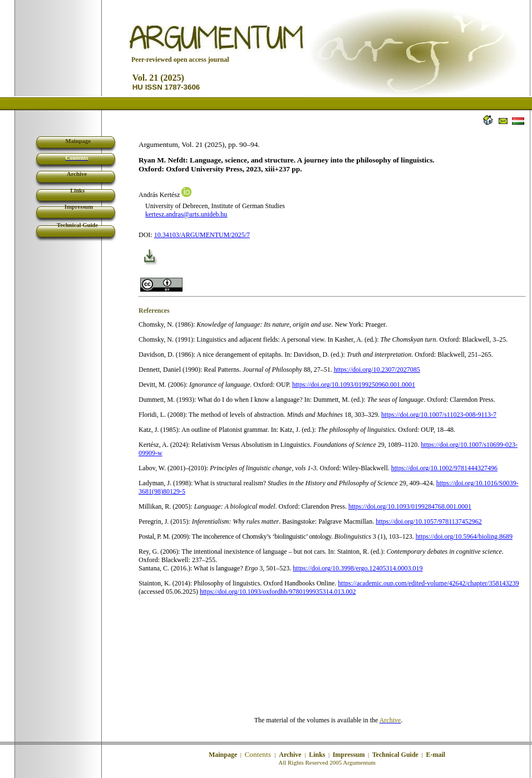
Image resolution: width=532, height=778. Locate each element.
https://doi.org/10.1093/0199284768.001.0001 (410, 506)
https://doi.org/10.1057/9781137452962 (429, 521)
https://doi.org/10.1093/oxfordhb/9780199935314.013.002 (278, 592)
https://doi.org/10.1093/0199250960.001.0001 (354, 385)
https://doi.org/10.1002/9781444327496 (444, 468)
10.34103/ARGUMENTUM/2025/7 (202, 235)
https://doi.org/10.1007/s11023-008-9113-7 (439, 415)
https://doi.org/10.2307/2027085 (377, 370)
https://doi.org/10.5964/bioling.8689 (464, 536)
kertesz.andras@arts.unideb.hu (186, 214)
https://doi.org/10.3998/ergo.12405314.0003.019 (358, 568)
